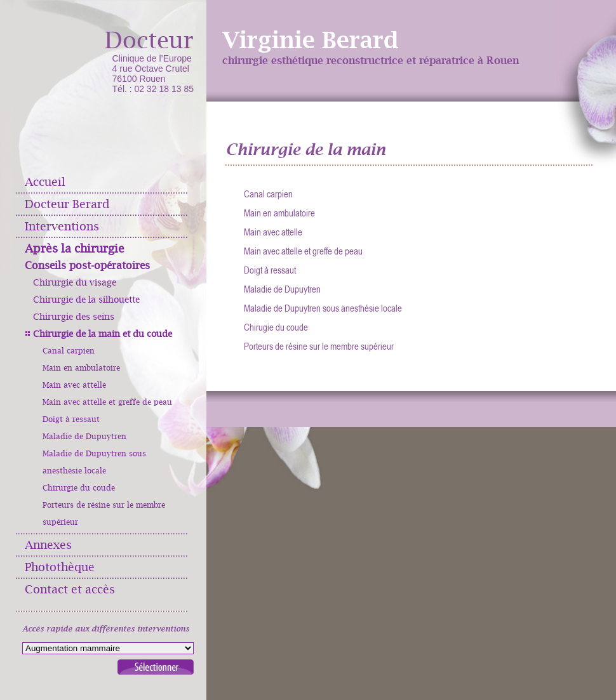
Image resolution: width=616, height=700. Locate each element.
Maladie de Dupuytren (84, 437)
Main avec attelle (74, 385)
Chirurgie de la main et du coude (103, 334)
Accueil (45, 182)
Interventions (62, 226)
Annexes (48, 545)
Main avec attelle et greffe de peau (107, 402)
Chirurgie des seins (74, 317)
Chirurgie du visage (75, 282)
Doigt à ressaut (71, 419)
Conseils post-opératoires (87, 266)
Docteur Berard (67, 204)
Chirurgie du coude (79, 488)
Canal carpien (69, 351)
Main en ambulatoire (81, 368)
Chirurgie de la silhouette (86, 300)
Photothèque (60, 567)
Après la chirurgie (75, 248)
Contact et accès (70, 589)
